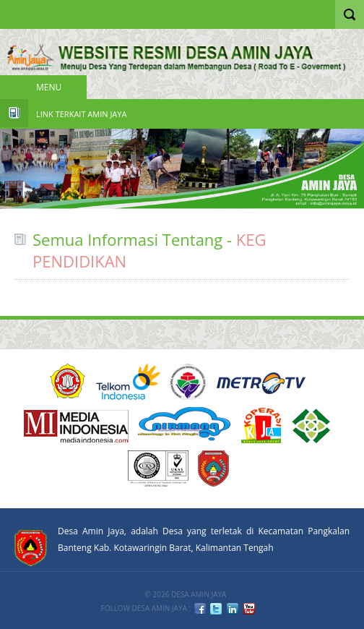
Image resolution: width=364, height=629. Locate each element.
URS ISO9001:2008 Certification (158, 468)
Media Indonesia (76, 425)
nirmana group (185, 425)
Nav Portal (16, 14)
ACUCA (68, 382)
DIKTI (261, 425)
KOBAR (213, 468)
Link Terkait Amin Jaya (81, 114)
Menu (49, 87)
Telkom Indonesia (128, 382)
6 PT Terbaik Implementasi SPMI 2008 (312, 425)
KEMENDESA (188, 382)
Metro (261, 382)
